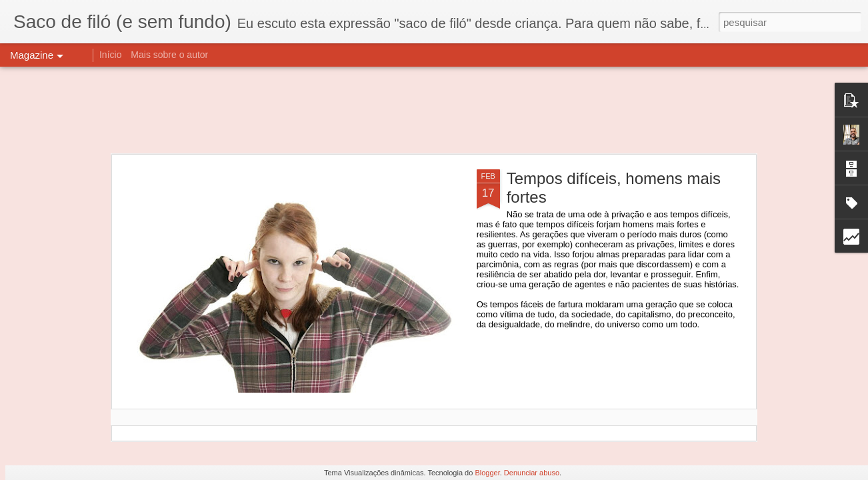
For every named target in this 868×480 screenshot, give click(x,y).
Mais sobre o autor (169, 55)
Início (110, 55)
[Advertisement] (434, 110)
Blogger (487, 473)
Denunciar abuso (532, 473)
